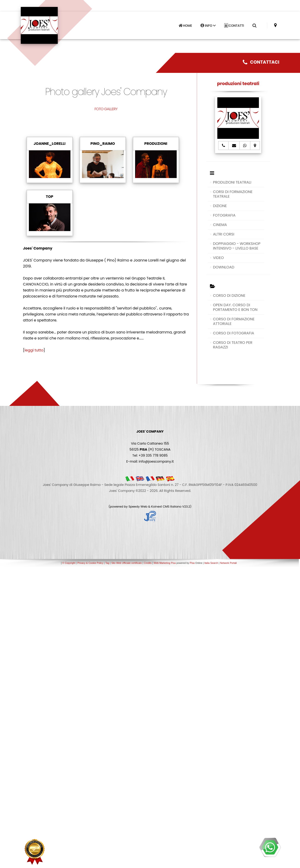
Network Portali (228, 563)
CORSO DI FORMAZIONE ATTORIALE (234, 321)
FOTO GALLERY (106, 109)
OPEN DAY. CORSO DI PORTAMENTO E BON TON (235, 307)
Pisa (192, 563)
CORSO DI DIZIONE (229, 296)
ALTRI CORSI (224, 234)
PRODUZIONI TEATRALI (232, 182)
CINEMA (220, 225)
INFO (208, 25)
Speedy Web (138, 507)
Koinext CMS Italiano (167, 507)
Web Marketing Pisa (165, 563)
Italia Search (211, 563)
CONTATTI (234, 25)
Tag (107, 563)
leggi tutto (34, 350)
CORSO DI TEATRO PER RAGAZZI (233, 345)
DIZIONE (220, 206)
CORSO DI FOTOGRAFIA (233, 333)
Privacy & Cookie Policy (90, 563)
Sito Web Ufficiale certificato (127, 563)
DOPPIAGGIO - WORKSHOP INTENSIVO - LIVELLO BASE (237, 246)
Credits (148, 563)
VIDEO (218, 258)
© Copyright (69, 563)
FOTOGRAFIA (224, 215)
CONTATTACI (261, 62)
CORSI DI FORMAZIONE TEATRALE (233, 194)
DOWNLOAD (224, 267)
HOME (185, 25)
